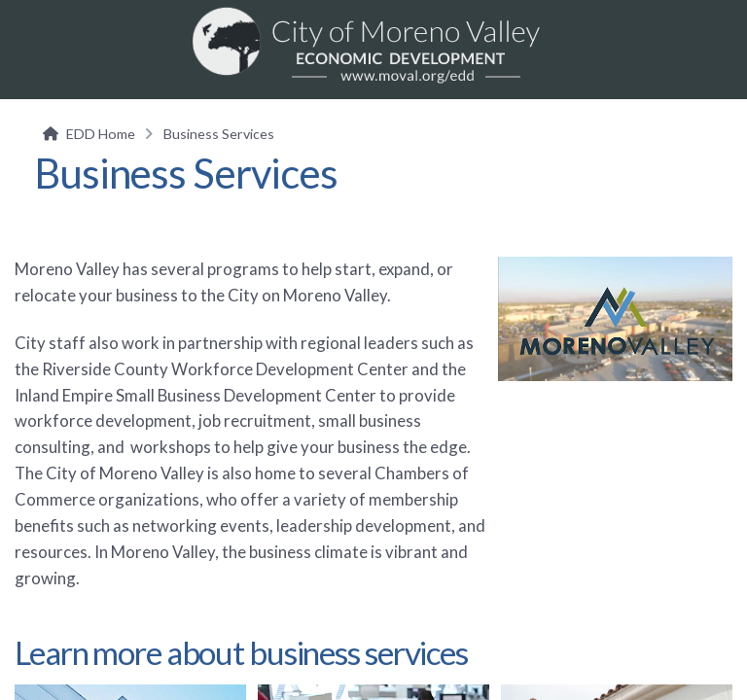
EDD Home (101, 134)
